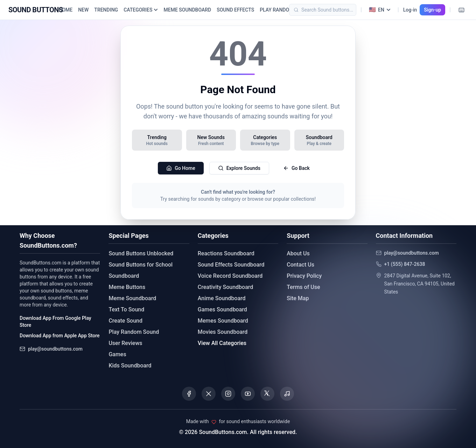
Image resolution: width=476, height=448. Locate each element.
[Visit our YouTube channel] (248, 394)
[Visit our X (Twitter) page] (209, 394)
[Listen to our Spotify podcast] (287, 394)
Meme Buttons (127, 287)
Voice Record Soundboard (230, 276)
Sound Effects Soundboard (231, 265)
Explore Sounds (239, 168)
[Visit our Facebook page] (189, 394)
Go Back (296, 168)
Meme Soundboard (132, 298)
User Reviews (125, 343)
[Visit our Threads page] (267, 394)
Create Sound (125, 321)
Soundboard (124, 276)
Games (117, 354)
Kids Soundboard (130, 366)
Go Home (181, 168)
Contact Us (300, 265)
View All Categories (222, 343)
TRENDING (106, 10)
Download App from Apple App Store (59, 336)
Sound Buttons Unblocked (141, 253)
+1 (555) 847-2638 (405, 264)
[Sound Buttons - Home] (36, 10)
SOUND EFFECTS (235, 10)
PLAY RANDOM (276, 10)
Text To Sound (126, 309)
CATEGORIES (141, 10)
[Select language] (380, 10)
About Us (298, 253)
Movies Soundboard (223, 332)
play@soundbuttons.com (55, 349)
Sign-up (432, 10)
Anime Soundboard (222, 298)
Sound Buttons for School (141, 265)
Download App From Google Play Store (55, 322)
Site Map (298, 298)
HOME (65, 10)
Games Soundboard (222, 309)
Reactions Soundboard (226, 253)
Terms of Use (303, 287)
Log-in (410, 10)
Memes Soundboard (223, 321)
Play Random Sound (134, 332)
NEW (83, 10)
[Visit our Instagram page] (228, 394)
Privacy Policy (304, 276)
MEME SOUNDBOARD (187, 10)
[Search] (333, 10)
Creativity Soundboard (226, 287)
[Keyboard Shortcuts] (461, 10)
